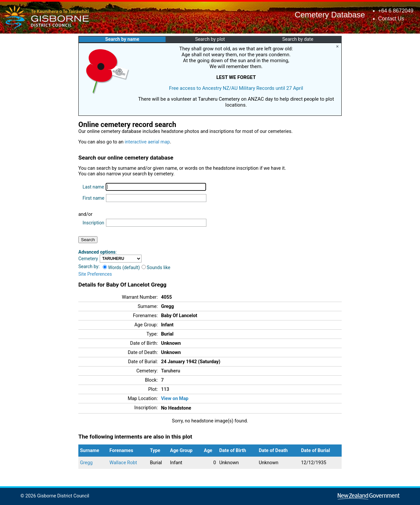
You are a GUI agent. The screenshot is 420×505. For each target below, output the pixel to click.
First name (93, 198)
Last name (93, 187)
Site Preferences (95, 274)
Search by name (122, 39)
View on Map (175, 399)
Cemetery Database (330, 15)
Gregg (86, 463)
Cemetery (88, 259)
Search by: (89, 266)
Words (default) (121, 267)
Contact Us (391, 19)
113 (165, 389)
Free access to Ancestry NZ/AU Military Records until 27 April (236, 88)
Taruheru (171, 371)
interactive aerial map (147, 142)
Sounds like (156, 267)
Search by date (298, 39)
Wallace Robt (123, 463)
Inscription (93, 223)
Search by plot (210, 39)
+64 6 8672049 (396, 11)
